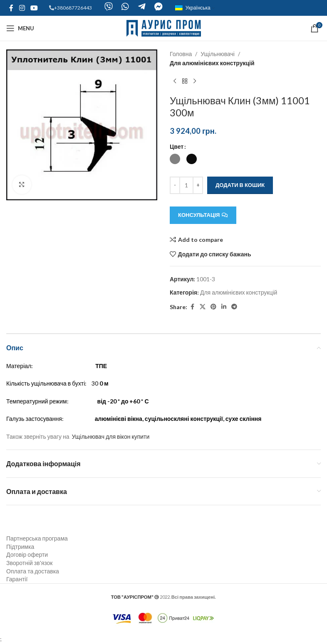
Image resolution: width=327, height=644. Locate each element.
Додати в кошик (240, 185)
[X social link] (203, 307)
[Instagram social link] (22, 8)
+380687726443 (73, 8)
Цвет (177, 146)
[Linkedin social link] (224, 307)
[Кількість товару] (186, 185)
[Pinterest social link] (213, 307)
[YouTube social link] (34, 8)
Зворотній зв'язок (29, 563)
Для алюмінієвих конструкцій (212, 63)
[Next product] (195, 81)
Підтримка (20, 547)
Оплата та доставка (33, 571)
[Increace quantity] (198, 185)
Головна (181, 54)
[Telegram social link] (234, 307)
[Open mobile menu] (20, 28)
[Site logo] (164, 28)
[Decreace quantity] (175, 185)
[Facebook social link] (11, 8)
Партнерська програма (37, 538)
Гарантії (17, 579)
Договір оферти (27, 554)
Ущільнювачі (218, 54)
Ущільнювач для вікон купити (111, 436)
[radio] (175, 159)
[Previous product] (175, 81)
